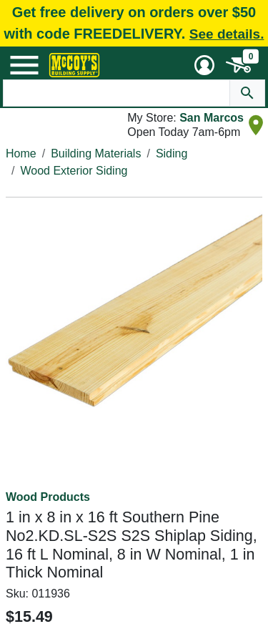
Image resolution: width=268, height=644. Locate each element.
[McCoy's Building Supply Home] (74, 65)
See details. (227, 34)
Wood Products (48, 497)
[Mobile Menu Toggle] (24, 65)
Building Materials (96, 153)
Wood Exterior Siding (74, 171)
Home (21, 153)
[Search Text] (117, 93)
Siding (172, 153)
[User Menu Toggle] (204, 65)
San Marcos (212, 118)
